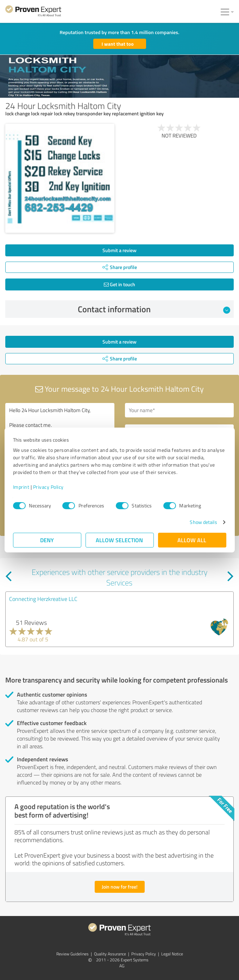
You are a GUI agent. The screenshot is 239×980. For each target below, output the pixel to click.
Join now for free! (120, 887)
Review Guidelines (73, 954)
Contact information (154, 309)
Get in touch (120, 284)
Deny (47, 540)
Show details (203, 522)
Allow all (192, 540)
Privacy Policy (48, 487)
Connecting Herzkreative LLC (43, 599)
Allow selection (120, 540)
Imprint (21, 487)
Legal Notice (172, 954)
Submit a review (120, 250)
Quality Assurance (110, 954)
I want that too (118, 44)
